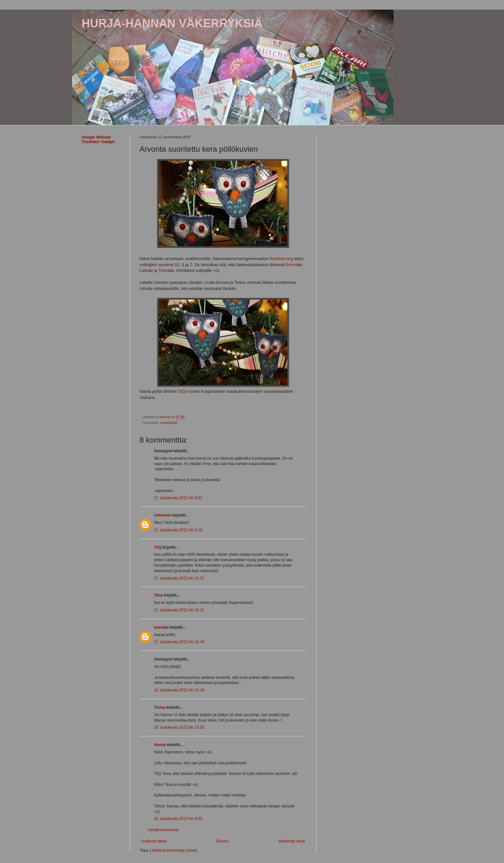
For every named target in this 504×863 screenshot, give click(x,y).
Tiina (158, 595)
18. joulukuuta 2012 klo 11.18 (179, 690)
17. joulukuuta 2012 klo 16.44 (179, 642)
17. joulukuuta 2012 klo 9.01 (178, 498)
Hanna (160, 745)
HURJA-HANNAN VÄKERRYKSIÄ (172, 23)
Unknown (163, 515)
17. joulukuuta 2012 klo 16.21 (179, 610)
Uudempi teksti (154, 841)
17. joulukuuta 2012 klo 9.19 (178, 530)
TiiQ (182, 391)
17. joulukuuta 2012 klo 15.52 (179, 578)
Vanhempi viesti (292, 841)
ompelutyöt (169, 423)
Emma (292, 265)
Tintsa (164, 270)
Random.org (281, 259)
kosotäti (161, 627)
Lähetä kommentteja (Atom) (174, 850)
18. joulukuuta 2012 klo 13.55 (179, 727)
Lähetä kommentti (163, 830)
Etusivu (222, 841)
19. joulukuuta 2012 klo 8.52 (178, 819)
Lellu (144, 270)
